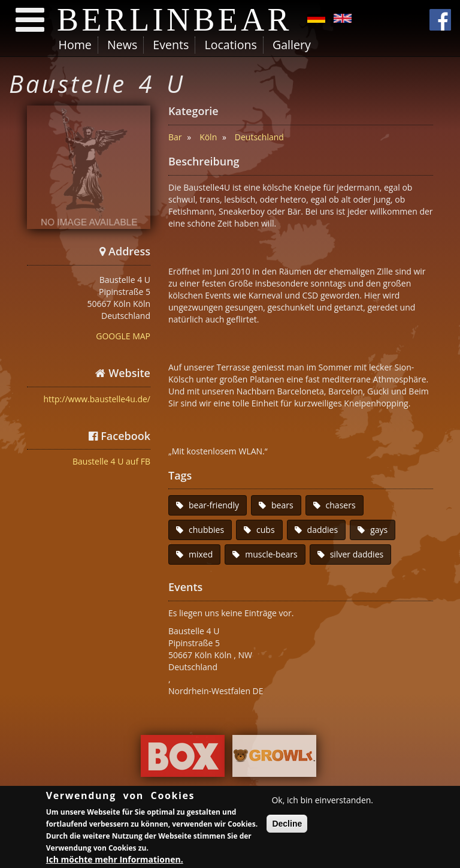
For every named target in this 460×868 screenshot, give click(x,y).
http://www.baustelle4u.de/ (97, 399)
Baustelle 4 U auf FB (111, 461)
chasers (341, 505)
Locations (230, 45)
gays (379, 530)
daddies (323, 530)
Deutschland (259, 137)
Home (75, 45)
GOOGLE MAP (123, 336)
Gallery (292, 45)
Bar (175, 137)
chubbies (206, 530)
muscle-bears (271, 554)
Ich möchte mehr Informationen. (115, 861)
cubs (266, 530)
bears (282, 505)
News (122, 45)
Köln (208, 137)
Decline (287, 825)
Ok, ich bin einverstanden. (322, 801)
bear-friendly (214, 505)
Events (171, 45)
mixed (201, 554)
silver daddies (357, 554)
